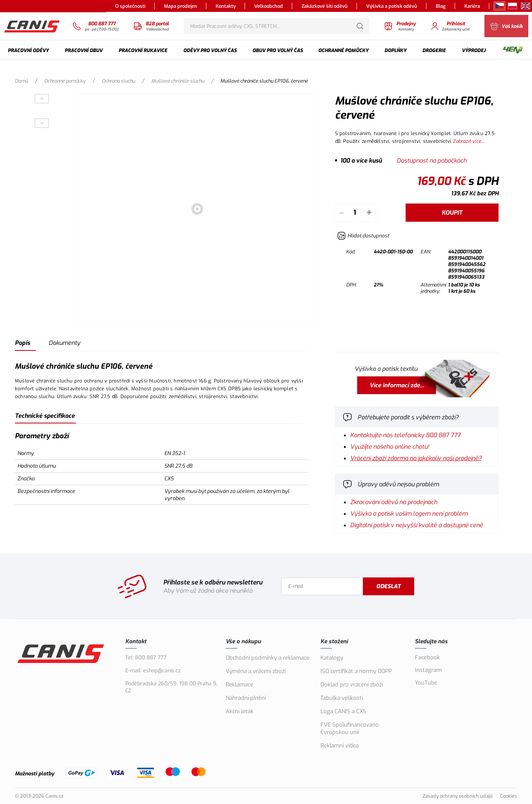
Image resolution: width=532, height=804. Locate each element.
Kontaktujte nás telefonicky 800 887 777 (405, 435)
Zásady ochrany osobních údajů (458, 796)
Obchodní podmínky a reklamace (267, 658)
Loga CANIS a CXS (343, 711)
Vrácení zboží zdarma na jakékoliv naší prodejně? (416, 458)
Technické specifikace (45, 416)
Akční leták (240, 711)
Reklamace (239, 685)
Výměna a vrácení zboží (256, 671)
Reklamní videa (340, 746)
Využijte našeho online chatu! (390, 447)
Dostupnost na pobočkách (432, 161)
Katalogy (332, 658)
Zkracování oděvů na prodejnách (394, 502)
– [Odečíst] (341, 213)
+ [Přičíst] (369, 213)
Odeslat (417, 586)
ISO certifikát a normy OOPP (356, 671)
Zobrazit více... (469, 141)
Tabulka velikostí (342, 698)
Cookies (509, 796)
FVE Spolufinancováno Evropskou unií (350, 728)
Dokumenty (65, 343)
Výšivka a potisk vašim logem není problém (409, 514)
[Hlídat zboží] (363, 236)
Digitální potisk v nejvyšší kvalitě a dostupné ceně (417, 525)
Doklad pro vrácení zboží (352, 685)
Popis (22, 343)
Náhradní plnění (246, 698)
